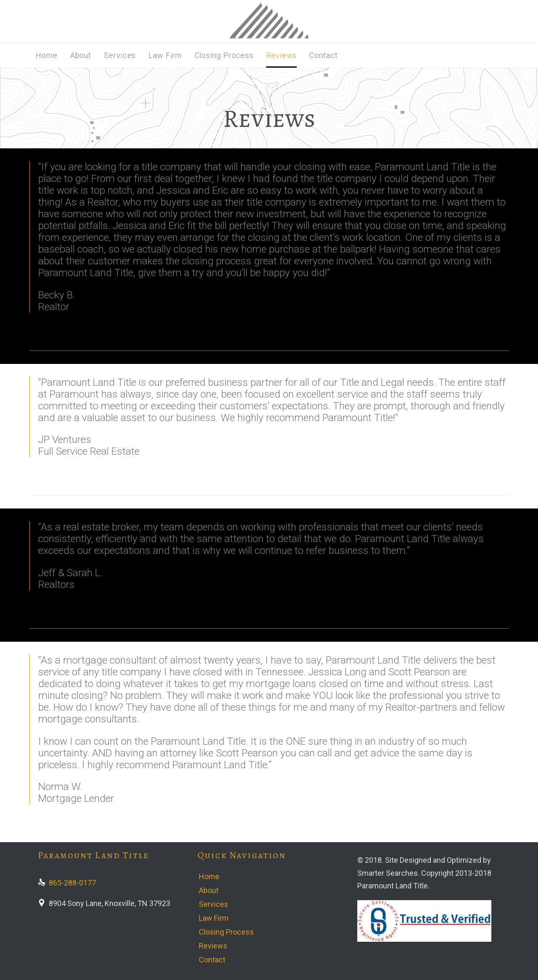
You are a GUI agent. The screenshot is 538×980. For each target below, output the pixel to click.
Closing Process (226, 932)
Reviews (213, 946)
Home (209, 876)
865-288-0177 (67, 883)
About (209, 890)
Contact (212, 960)
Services (214, 904)
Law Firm (214, 918)
